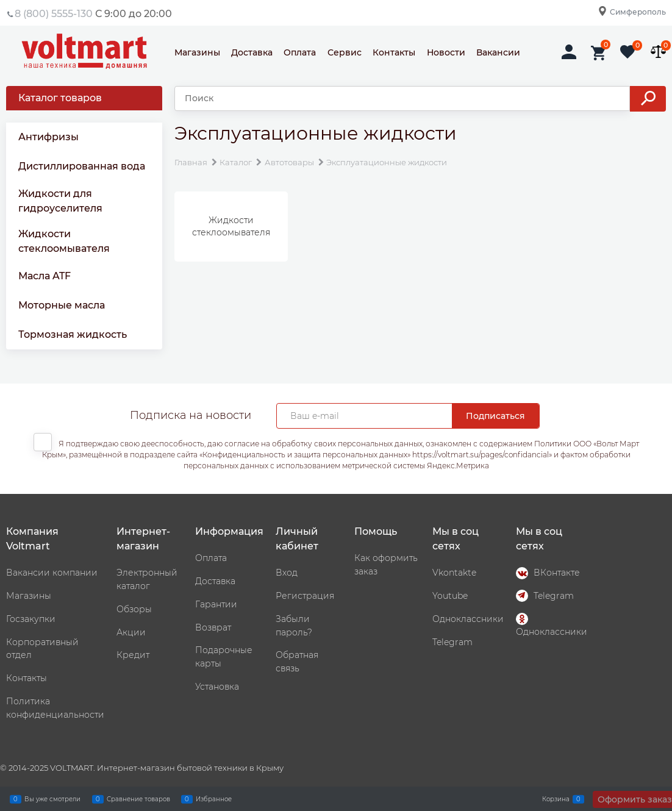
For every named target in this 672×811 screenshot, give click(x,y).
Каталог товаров (60, 98)
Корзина (556, 799)
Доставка (252, 52)
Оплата (300, 52)
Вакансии (498, 52)
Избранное (214, 799)
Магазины (197, 52)
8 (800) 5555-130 (54, 14)
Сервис (345, 52)
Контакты (394, 52)
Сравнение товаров (138, 799)
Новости (446, 52)
